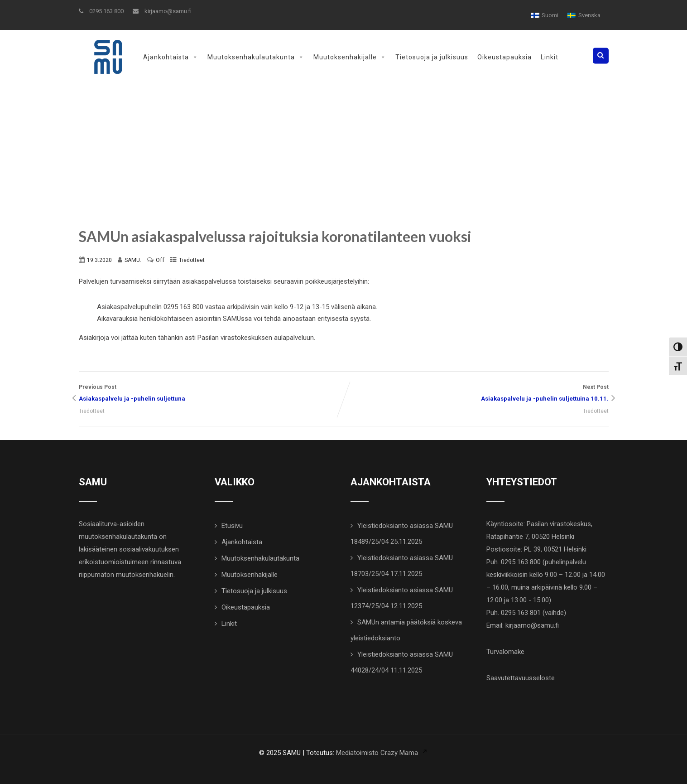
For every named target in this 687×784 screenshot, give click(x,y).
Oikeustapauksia (504, 57)
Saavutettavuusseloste (521, 678)
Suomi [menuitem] (550, 15)
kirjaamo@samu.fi (162, 11)
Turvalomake (505, 652)
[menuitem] (545, 15)
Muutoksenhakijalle (350, 57)
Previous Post (211, 394)
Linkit (550, 57)
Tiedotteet (192, 260)
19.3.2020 (99, 260)
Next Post (476, 394)
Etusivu (232, 526)
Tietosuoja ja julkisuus (432, 57)
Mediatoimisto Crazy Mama (377, 753)
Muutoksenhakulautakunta (256, 57)
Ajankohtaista (171, 57)
